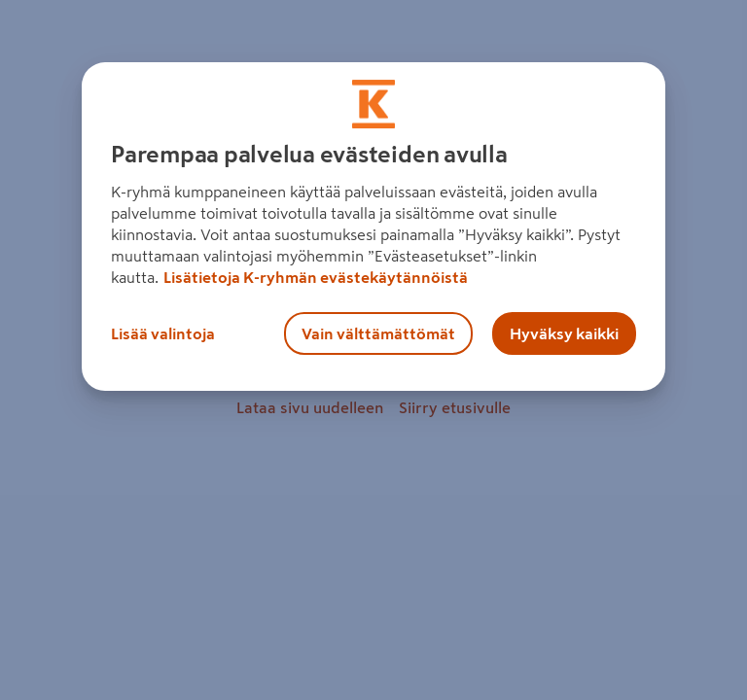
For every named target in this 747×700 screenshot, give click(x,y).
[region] (373, 227)
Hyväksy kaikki (564, 333)
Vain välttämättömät (378, 333)
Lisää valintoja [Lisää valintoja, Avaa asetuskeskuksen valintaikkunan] (163, 333)
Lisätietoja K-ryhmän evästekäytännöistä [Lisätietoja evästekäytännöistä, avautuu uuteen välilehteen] (316, 277)
